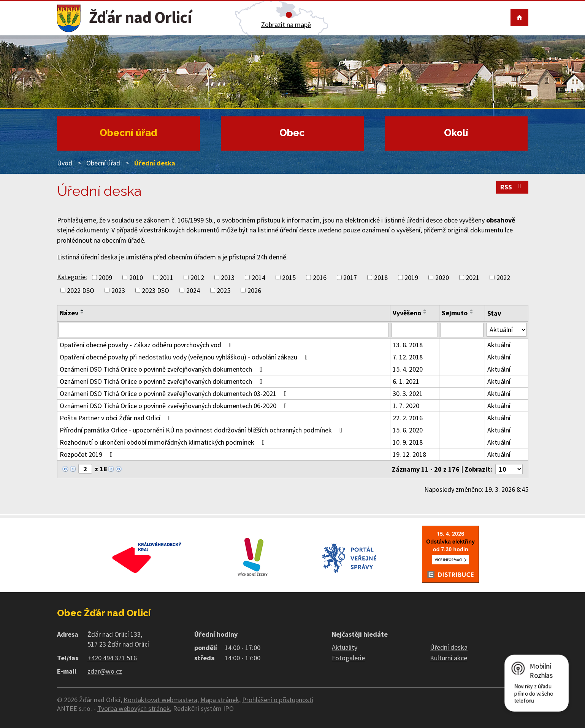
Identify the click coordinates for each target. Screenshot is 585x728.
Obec (292, 133)
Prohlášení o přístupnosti (278, 700)
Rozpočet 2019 (88, 454)
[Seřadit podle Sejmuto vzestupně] (472, 310)
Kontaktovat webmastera (160, 700)
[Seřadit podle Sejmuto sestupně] (472, 313)
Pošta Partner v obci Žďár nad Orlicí (117, 418)
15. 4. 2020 (408, 369)
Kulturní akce (449, 658)
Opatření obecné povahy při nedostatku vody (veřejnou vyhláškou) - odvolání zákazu (185, 357)
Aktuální (499, 345)
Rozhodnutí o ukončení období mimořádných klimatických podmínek (164, 442)
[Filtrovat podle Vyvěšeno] (415, 330)
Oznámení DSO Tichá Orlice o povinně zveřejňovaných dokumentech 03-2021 (175, 393)
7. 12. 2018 (408, 357)
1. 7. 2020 (406, 406)
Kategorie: (72, 277)
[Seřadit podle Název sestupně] (82, 313)
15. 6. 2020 (408, 430)
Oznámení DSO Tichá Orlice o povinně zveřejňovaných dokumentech (163, 369)
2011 (166, 277)
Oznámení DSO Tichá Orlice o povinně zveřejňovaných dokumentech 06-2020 (175, 406)
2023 (118, 290)
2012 (197, 277)
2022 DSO (81, 290)
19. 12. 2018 (409, 454)
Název (69, 313)
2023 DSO (155, 290)
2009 (105, 277)
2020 (442, 277)
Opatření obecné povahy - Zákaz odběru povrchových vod (147, 345)
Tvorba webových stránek (134, 708)
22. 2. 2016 (408, 418)
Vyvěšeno (407, 313)
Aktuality (345, 647)
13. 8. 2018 (408, 345)
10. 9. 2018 (408, 442)
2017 (350, 277)
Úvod (65, 163)
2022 (503, 277)
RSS (512, 187)
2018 (381, 277)
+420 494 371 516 (112, 658)
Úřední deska (449, 647)
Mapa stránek (220, 700)
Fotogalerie (348, 658)
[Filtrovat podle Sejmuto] (462, 330)
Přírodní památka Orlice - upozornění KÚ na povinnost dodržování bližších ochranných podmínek (203, 430)
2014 (258, 277)
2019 (411, 277)
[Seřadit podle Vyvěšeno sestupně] (425, 313)
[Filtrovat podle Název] (224, 330)
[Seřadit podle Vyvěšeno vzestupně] (425, 310)
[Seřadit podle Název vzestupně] (82, 310)
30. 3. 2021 (408, 393)
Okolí (456, 133)
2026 (254, 290)
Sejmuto (455, 313)
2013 (228, 277)
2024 (193, 290)
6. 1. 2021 (406, 381)
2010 (136, 277)
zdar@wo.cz (105, 671)
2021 (472, 277)
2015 (289, 277)
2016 (320, 277)
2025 (224, 290)
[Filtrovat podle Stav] (507, 330)
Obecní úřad (128, 133)
